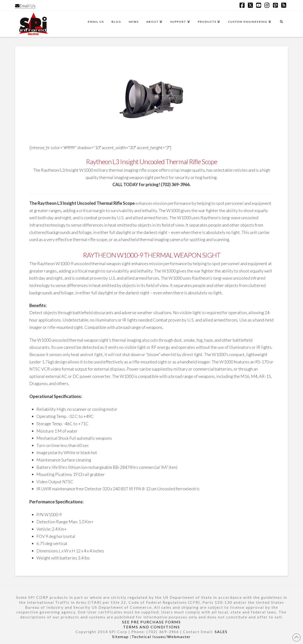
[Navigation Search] (281, 24)
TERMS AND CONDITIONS (151, 627)
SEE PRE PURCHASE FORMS (151, 622)
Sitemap (120, 637)
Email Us (25, 6)
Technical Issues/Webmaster (161, 637)
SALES (221, 632)
